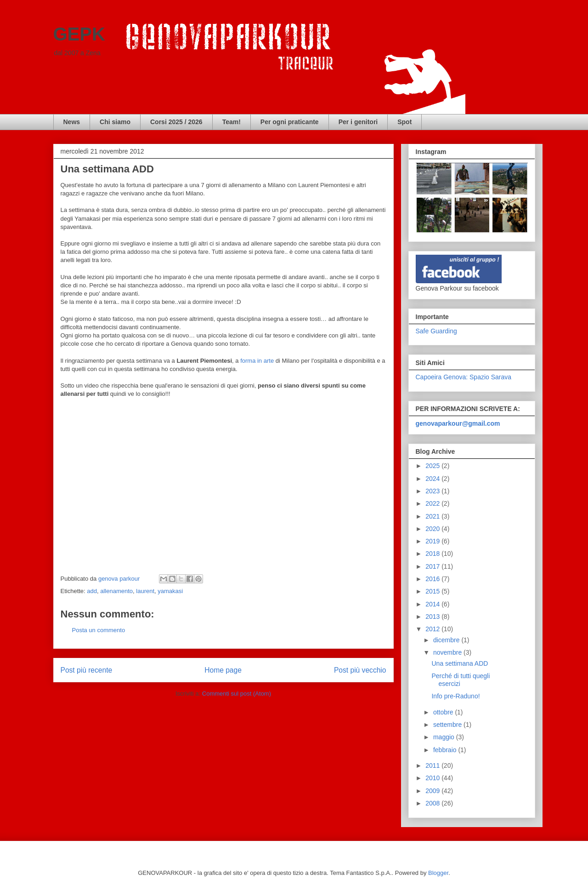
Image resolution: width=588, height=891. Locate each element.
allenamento (116, 591)
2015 (433, 591)
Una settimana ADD (460, 663)
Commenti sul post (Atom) (237, 694)
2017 (433, 566)
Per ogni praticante (290, 122)
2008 (433, 803)
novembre (448, 652)
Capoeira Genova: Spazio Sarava (464, 377)
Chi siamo (115, 122)
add (92, 591)
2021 (433, 516)
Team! (232, 122)
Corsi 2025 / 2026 (176, 122)
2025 (433, 466)
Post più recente (87, 670)
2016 (433, 579)
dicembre (447, 640)
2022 (433, 503)
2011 (433, 765)
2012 (433, 629)
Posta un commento (99, 630)
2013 (433, 617)
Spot (404, 122)
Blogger (438, 873)
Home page (223, 670)
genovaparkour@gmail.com (458, 423)
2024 (433, 479)
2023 (433, 491)
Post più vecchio (360, 670)
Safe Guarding (436, 331)
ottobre (444, 712)
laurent (145, 591)
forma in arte (257, 361)
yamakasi (170, 591)
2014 (433, 604)
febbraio (446, 750)
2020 (433, 529)
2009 (433, 791)
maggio (445, 737)
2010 (433, 778)
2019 (433, 541)
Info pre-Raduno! (455, 696)
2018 (433, 554)
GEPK (79, 34)
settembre (448, 725)
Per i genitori (358, 122)
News (72, 122)
